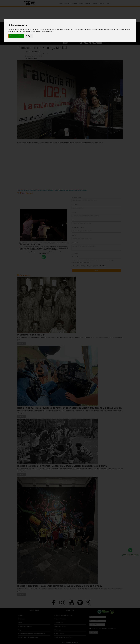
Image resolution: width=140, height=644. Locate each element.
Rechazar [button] (20, 36)
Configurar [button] (29, 36)
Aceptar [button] (12, 36)
